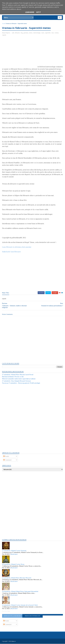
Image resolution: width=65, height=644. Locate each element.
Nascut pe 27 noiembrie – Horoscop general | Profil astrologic (21, 383)
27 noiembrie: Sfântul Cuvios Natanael (14, 551)
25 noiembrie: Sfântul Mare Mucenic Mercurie (17, 578)
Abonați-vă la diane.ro (12, 616)
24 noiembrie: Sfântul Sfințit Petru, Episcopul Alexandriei (20, 592)
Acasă (4, 24)
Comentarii (7, 460)
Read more (14, 554)
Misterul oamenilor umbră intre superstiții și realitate (19, 379)
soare (43, 33)
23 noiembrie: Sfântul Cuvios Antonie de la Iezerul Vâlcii (20, 605)
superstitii (48, 33)
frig (22, 33)
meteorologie (37, 33)
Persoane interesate (33, 616)
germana (26, 33)
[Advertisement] (20, 53)
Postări (6, 457)
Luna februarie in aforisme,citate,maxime (17, 247)
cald (13, 33)
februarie (17, 33)
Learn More (30, 12)
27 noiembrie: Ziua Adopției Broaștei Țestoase (16, 381)
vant (52, 33)
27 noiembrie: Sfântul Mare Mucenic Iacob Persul (18, 375)
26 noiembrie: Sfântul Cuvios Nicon (13, 565)
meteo (31, 33)
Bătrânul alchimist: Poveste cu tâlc (13, 377)
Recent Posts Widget (6, 611)
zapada (4, 35)
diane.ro (14, 642)
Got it (38, 12)
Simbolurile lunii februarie (11, 252)
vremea (57, 33)
